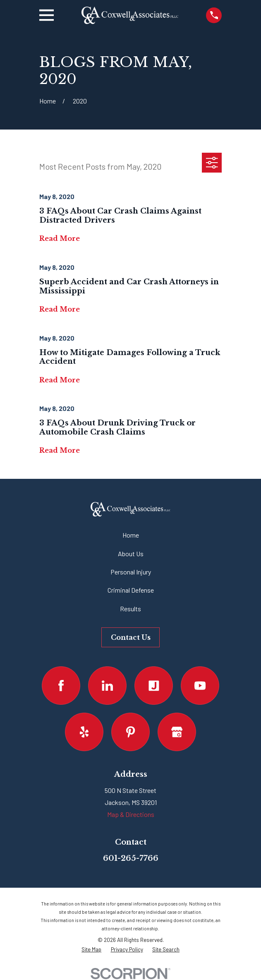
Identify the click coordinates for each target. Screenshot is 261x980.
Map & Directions (131, 814)
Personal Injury (131, 572)
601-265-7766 (131, 858)
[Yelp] (84, 732)
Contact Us (131, 637)
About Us (131, 554)
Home (131, 535)
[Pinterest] (130, 732)
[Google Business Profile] (177, 732)
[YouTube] (200, 686)
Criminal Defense (131, 590)
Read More (60, 239)
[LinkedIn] (107, 686)
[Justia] (154, 686)
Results (130, 609)
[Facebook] (61, 686)
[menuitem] (91, 950)
